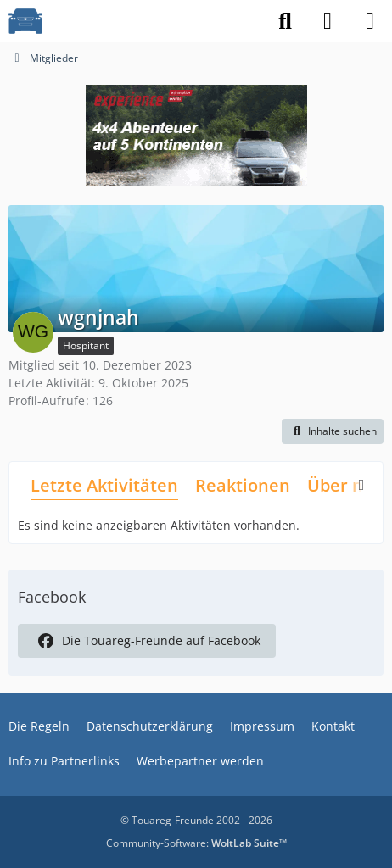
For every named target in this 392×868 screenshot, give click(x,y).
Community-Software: (196, 843)
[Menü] (370, 21)
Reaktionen (243, 485)
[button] (333, 431)
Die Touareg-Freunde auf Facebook (147, 641)
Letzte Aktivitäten (104, 485)
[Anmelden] (328, 21)
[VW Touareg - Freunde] (25, 21)
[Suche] (285, 21)
